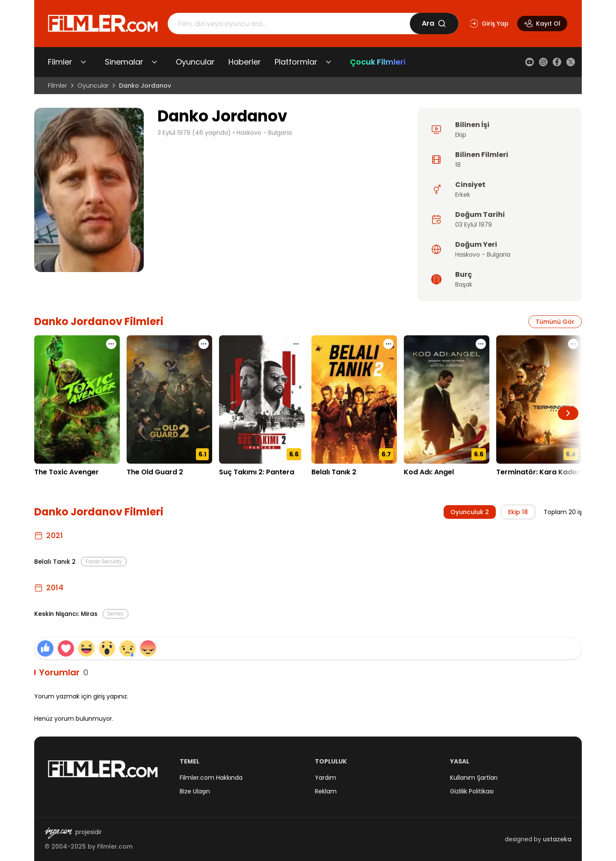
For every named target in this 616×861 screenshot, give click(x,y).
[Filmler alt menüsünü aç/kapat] (83, 62)
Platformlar (296, 62)
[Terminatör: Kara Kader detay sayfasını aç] (539, 399)
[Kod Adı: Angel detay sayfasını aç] (447, 399)
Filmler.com (115, 846)
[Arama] (289, 24)
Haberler (245, 62)
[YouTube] (530, 62)
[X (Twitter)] (571, 62)
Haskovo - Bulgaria (264, 133)
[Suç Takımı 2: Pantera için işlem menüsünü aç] (296, 344)
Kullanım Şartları (474, 778)
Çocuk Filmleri (378, 62)
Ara (434, 23)
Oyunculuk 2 (470, 512)
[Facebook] (557, 62)
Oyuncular (195, 62)
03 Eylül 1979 (474, 225)
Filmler (60, 62)
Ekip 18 (518, 512)
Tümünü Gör (555, 322)
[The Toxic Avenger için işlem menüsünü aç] (111, 344)
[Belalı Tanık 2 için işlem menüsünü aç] (388, 344)
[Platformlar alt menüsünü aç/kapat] (329, 62)
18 (458, 165)
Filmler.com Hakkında (211, 778)
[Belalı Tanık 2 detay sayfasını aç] (354, 399)
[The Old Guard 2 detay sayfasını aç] (169, 399)
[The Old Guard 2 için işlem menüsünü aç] (204, 344)
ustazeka (557, 839)
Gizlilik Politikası (472, 791)
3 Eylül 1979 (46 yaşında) (194, 133)
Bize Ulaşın (195, 791)
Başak (464, 284)
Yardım (326, 778)
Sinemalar (124, 62)
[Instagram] (543, 62)
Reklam (326, 791)
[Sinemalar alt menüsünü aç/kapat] (154, 62)
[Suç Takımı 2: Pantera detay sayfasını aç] (262, 399)
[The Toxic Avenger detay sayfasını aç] (77, 399)
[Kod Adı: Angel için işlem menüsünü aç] (481, 344)
